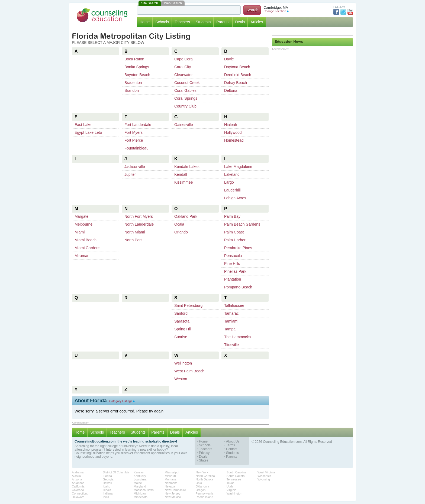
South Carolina (236, 472)
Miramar (81, 256)
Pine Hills (232, 264)
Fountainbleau (136, 148)
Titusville (231, 345)
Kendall (181, 174)
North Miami (135, 232)
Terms (231, 445)
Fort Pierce (134, 140)
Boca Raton (134, 59)
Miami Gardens (87, 248)
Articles (257, 22)
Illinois (107, 490)
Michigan (140, 493)
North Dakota (205, 479)
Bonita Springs (137, 67)
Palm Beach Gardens (242, 224)
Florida (107, 476)
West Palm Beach (189, 371)
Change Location (276, 11)
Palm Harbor (235, 240)
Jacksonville (135, 167)
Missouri (170, 476)
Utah (230, 486)
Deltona (231, 90)
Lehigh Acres (235, 198)
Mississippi (172, 472)
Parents (223, 22)
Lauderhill (232, 190)
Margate (81, 216)
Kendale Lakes (187, 167)
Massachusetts (144, 490)
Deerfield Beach (238, 75)
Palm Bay (232, 216)
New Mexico (173, 497)
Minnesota (141, 497)
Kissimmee (183, 182)
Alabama (78, 472)
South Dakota (236, 476)
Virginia (232, 490)
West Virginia (266, 472)
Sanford (181, 313)
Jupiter (130, 174)
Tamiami (231, 321)
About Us (233, 442)
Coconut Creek (187, 83)
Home (145, 22)
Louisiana (140, 479)
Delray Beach (236, 83)
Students (203, 22)
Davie (229, 59)
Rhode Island (205, 497)
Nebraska (171, 483)
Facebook (336, 12)
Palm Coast (234, 232)
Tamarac (231, 313)
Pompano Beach (238, 287)
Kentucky (140, 476)
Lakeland (232, 174)
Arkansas (78, 483)
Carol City (183, 67)
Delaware (78, 497)
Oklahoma (202, 486)
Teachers (182, 22)
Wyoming (264, 479)
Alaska (76, 476)
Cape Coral (184, 59)
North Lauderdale (139, 224)
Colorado (78, 490)
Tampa (230, 329)
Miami (80, 232)
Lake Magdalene (238, 167)
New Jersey (173, 493)
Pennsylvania (205, 493)
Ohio (199, 483)
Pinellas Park (235, 271)
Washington (234, 493)
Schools (162, 22)
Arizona (77, 479)
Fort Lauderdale (138, 125)
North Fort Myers (139, 216)
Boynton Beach (137, 75)
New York (202, 472)
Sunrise (181, 337)
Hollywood (233, 132)
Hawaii (107, 483)
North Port (133, 240)
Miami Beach (86, 240)
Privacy (204, 453)
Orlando (181, 232)
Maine (138, 483)
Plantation (233, 279)
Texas (231, 483)
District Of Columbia (116, 472)
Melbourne (83, 224)
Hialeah (231, 125)
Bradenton (133, 83)
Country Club (185, 106)
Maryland (140, 486)
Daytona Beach (237, 67)
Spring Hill (183, 329)
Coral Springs (186, 98)
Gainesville (183, 125)
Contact (232, 449)
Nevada (170, 486)
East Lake (83, 125)
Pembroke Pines (238, 248)
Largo (229, 182)
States (204, 461)
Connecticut (80, 493)
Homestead (234, 140)
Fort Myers (133, 132)
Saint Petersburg (188, 305)
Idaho (107, 486)
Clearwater (183, 75)
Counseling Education (102, 15)
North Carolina (205, 476)
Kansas (139, 472)
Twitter (343, 12)
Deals (240, 22)
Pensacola (233, 256)
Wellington (183, 363)
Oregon (201, 490)
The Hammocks (237, 337)
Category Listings (122, 401)
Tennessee (234, 479)
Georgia (108, 479)
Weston (181, 379)
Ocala (179, 224)
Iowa (106, 497)
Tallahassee (234, 305)
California (78, 486)
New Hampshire (175, 490)
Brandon (132, 90)
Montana (171, 479)
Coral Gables (185, 90)
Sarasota (182, 321)
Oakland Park (186, 216)
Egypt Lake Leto (88, 132)
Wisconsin (264, 476)
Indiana (108, 493)
